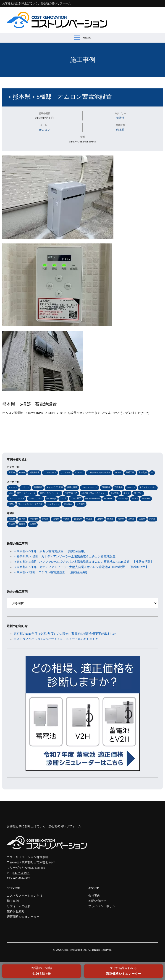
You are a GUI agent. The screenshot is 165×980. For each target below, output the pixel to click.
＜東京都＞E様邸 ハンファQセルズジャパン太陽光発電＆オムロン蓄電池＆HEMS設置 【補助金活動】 (84, 562)
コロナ (63, 498)
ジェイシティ (53, 504)
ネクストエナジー (148, 487)
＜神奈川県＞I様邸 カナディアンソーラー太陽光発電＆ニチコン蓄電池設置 (65, 557)
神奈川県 (34, 519)
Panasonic (146, 498)
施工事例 (83, 60)
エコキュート (50, 472)
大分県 (121, 519)
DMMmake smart (93, 498)
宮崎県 (131, 519)
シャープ (131, 487)
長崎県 (12, 524)
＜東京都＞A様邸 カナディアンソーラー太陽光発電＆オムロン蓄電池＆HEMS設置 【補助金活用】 (81, 567)
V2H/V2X (79, 472)
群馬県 (152, 519)
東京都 (12, 519)
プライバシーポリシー (103, 906)
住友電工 (68, 504)
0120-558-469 (37, 868)
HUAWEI (115, 493)
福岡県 (56, 519)
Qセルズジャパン (90, 487)
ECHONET (109, 498)
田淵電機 (106, 487)
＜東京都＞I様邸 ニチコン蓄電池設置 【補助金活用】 (51, 572)
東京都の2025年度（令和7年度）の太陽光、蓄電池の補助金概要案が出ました (65, 634)
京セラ (127, 493)
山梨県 (100, 519)
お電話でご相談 (42, 971)
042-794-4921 (21, 873)
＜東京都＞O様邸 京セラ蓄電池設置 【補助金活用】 (50, 551)
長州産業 (38, 487)
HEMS (22, 472)
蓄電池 (120, 118)
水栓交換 (143, 472)
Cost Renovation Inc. (75, 950)
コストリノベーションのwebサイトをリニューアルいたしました (56, 639)
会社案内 (94, 896)
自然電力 (81, 504)
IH (152, 472)
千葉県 (66, 519)
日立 (11, 493)
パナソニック (71, 493)
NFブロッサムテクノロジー (94, 493)
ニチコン (25, 487)
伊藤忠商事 (72, 487)
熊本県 (120, 130)
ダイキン (138, 493)
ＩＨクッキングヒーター (99, 472)
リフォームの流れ (19, 906)
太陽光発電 (34, 472)
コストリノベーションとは (25, 896)
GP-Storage (123, 498)
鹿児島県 (78, 519)
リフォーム (66, 472)
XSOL (11, 504)
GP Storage (51, 498)
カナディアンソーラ (26, 493)
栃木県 (110, 519)
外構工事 (130, 472)
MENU (83, 38)
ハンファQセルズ (17, 498)
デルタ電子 (76, 498)
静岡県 (33, 524)
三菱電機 (118, 487)
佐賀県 (142, 519)
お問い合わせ (97, 901)
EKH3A (118, 472)
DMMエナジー (35, 498)
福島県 (22, 524)
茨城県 (45, 519)
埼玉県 (89, 519)
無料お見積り (16, 912)
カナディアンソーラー (50, 493)
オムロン (45, 130)
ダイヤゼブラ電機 (55, 487)
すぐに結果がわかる (123, 971)
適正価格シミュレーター (23, 917)
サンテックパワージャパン (31, 504)
